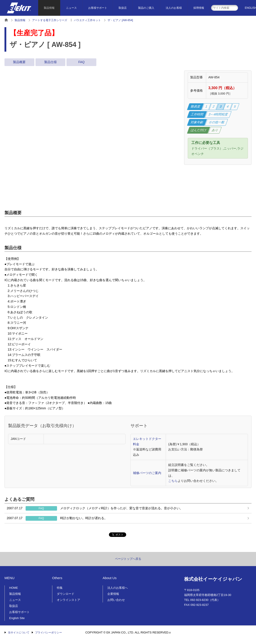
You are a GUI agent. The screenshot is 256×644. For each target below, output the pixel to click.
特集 (60, 588)
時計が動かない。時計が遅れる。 (57, 518)
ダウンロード (66, 594)
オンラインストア (68, 600)
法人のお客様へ (118, 588)
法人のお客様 (174, 8)
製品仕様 (51, 62)
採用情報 (199, 8)
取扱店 (123, 8)
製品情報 (49, 8)
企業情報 (113, 594)
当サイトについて (19, 633)
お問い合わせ (116, 600)
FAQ (82, 62)
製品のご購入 (146, 8)
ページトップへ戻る (128, 559)
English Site (17, 618)
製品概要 (19, 62)
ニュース (71, 8)
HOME (14, 588)
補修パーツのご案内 (147, 473)
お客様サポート (98, 8)
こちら (173, 481)
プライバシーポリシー (49, 633)
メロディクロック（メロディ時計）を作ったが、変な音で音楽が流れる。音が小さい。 (95, 508)
